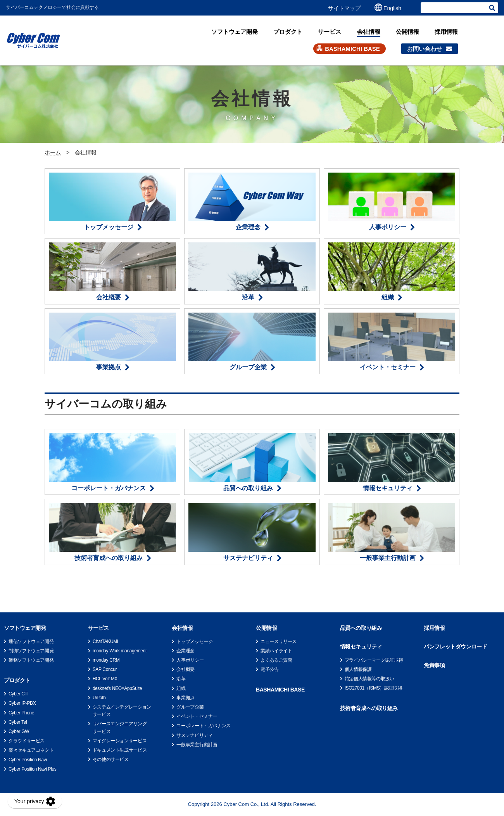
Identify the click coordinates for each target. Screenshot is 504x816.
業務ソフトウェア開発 (31, 660)
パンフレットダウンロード (455, 647)
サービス (330, 32)
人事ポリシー (190, 660)
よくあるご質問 (276, 660)
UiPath (99, 698)
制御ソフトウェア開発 (31, 651)
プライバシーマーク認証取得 (374, 660)
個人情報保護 (358, 669)
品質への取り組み (361, 628)
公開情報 (407, 32)
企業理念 (186, 651)
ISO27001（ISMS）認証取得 (374, 688)
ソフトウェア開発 (235, 32)
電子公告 (270, 669)
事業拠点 (186, 698)
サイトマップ (344, 8)
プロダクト (288, 32)
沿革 (181, 679)
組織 (181, 688)
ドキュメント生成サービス (120, 750)
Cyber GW (19, 731)
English (392, 8)
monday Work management (120, 651)
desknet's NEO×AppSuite (117, 688)
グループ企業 (190, 707)
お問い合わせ (425, 49)
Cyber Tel (18, 722)
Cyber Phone (21, 713)
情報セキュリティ (361, 647)
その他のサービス (111, 759)
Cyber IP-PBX (22, 703)
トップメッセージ (194, 641)
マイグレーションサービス (120, 741)
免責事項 (434, 665)
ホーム (53, 152)
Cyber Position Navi (28, 760)
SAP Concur (105, 669)
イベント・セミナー (197, 716)
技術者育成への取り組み (369, 708)
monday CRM (106, 660)
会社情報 (369, 32)
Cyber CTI (18, 694)
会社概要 (186, 669)
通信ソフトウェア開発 (31, 641)
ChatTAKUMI (105, 641)
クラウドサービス (27, 741)
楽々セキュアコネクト (31, 750)
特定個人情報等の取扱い (369, 679)
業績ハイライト (276, 651)
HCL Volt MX (105, 679)
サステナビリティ (194, 735)
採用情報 (446, 32)
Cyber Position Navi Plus (32, 769)
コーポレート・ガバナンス (204, 726)
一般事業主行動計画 (197, 745)
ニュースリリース (279, 641)
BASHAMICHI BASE (352, 49)
